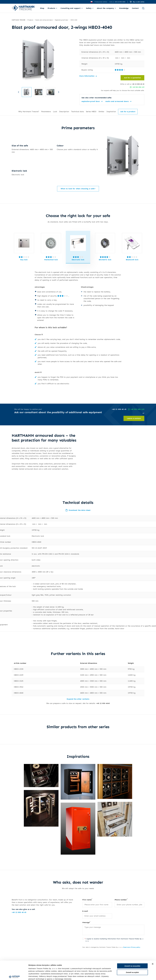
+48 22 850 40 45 (138, 84)
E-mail (85, 906)
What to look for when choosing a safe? (78, 184)
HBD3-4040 (19, 688)
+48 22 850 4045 (103, 699)
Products (51, 8)
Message (86, 918)
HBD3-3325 (19, 676)
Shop (42, 8)
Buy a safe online (139, 2)
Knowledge (124, 8)
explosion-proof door (92, 101)
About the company (105, 8)
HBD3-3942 (19, 682)
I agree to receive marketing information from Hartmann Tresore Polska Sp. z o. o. (114, 935)
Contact (135, 8)
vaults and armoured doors (118, 101)
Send (88, 960)
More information (88, 76)
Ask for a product (128, 112)
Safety (89, 8)
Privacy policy (136, 942)
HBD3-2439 (19, 670)
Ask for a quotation (132, 78)
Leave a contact (134, 414)
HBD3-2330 (19, 664)
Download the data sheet (78, 505)
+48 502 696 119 (137, 87)
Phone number (121, 895)
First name (87, 895)
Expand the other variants (78, 694)
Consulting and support (71, 8)
